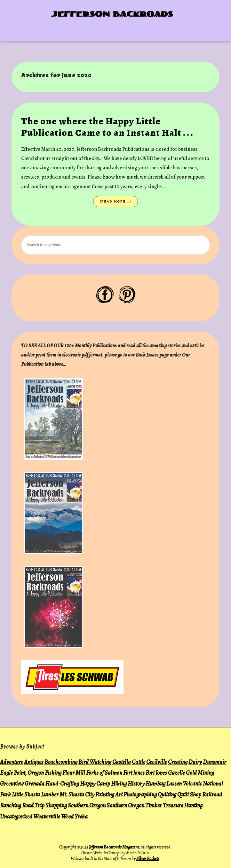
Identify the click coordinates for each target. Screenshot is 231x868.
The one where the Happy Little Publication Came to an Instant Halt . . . (107, 127)
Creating (178, 762)
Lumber (50, 794)
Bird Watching (95, 762)
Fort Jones (134, 773)
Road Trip (33, 805)
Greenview (12, 784)
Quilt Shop (189, 794)
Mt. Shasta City (77, 794)
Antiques (34, 762)
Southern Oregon (87, 805)
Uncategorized (16, 816)
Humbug (155, 784)
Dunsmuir (215, 762)
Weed (67, 816)
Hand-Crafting (62, 784)
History (136, 784)
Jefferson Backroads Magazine (114, 847)
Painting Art (109, 794)
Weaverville (47, 816)
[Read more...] (119, 203)
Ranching (11, 805)
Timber (154, 805)
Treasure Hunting (183, 805)
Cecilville (157, 762)
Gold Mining (200, 773)
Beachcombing (61, 762)
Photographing (140, 794)
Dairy (195, 762)
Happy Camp (95, 784)
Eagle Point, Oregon (22, 773)
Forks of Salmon (104, 773)
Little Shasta (26, 794)
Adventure (12, 762)
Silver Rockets (148, 859)
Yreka (81, 816)
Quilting (167, 794)
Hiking (119, 784)
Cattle (139, 762)
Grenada (35, 784)
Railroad (212, 794)
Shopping (56, 805)
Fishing (53, 773)
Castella (122, 762)
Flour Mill (74, 773)
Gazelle (176, 773)
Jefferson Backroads (112, 15)
